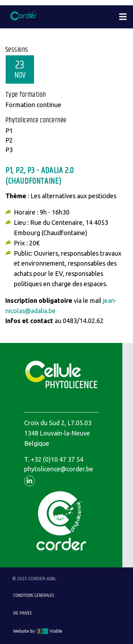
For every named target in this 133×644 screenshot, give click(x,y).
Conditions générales (34, 595)
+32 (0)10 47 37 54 (57, 459)
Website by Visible (38, 631)
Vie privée (23, 613)
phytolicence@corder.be (59, 469)
